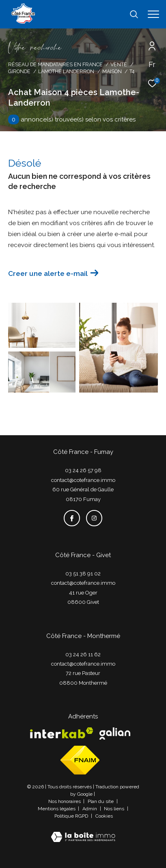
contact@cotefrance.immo (83, 480)
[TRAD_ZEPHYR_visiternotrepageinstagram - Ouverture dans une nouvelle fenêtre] (94, 518)
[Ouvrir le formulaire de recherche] (134, 14)
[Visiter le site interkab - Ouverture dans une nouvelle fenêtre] (62, 733)
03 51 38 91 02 (83, 574)
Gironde (19, 71)
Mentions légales (57, 809)
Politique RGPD (71, 816)
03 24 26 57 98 (83, 470)
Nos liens (115, 809)
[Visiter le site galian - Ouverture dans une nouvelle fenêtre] (115, 733)
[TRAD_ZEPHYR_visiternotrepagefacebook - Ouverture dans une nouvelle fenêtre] (72, 518)
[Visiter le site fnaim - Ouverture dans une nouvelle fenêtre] (80, 760)
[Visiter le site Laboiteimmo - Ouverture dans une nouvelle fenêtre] (83, 832)
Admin (90, 809)
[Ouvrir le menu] (154, 14)
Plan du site (101, 801)
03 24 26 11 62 (83, 654)
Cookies (104, 816)
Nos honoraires (65, 801)
